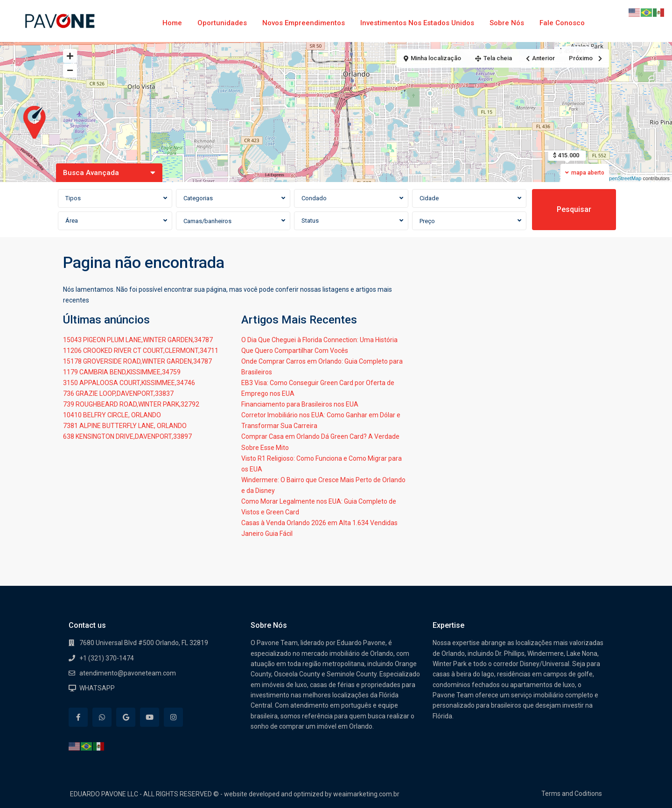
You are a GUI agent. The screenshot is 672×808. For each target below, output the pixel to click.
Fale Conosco (562, 23)
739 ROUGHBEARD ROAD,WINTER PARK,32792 (131, 404)
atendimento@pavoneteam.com (128, 673)
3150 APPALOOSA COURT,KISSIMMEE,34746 (129, 383)
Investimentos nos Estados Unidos (417, 23)
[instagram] (173, 717)
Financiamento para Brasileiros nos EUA (300, 404)
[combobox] (115, 198)
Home (172, 23)
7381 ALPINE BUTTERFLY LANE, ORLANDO (125, 426)
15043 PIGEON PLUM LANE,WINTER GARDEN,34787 (138, 340)
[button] (37, 123)
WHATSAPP (97, 688)
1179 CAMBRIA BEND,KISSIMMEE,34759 (122, 372)
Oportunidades (222, 23)
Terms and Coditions (572, 794)
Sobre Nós (507, 23)
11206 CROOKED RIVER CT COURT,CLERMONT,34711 (141, 351)
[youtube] (150, 717)
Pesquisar (574, 209)
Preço (427, 221)
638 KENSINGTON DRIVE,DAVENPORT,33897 (127, 436)
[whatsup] (102, 717)
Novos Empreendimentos (304, 23)
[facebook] (78, 717)
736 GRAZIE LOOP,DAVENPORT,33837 (118, 393)
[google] (126, 717)
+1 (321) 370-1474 (107, 658)
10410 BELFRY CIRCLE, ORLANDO (112, 415)
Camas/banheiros (207, 221)
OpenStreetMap (623, 178)
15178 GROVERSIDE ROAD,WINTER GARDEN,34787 (137, 361)
